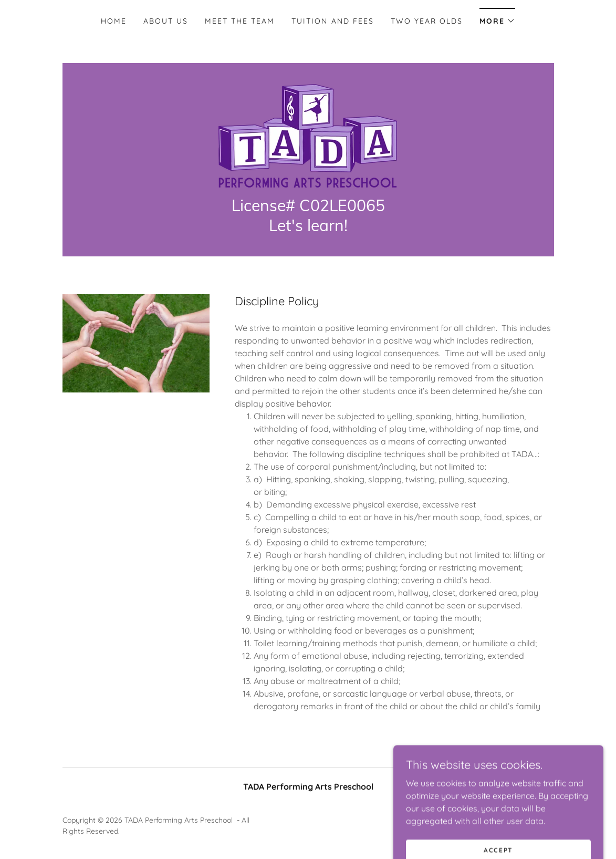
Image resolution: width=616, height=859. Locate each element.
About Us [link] (166, 21)
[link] (308, 135)
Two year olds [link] (427, 21)
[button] (497, 18)
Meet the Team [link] (240, 21)
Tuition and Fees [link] (332, 21)
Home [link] (114, 21)
